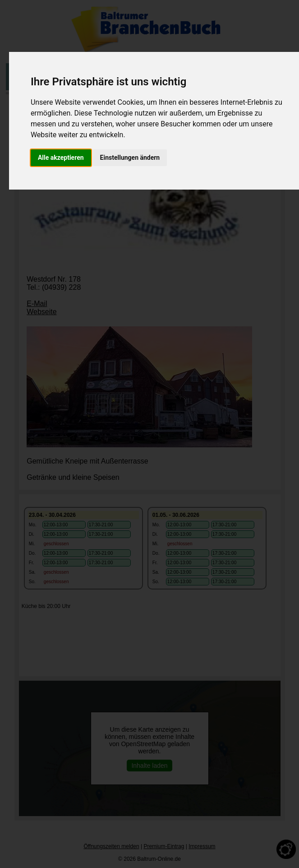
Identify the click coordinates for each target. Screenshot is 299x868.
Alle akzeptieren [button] (61, 158)
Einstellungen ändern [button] (130, 158)
